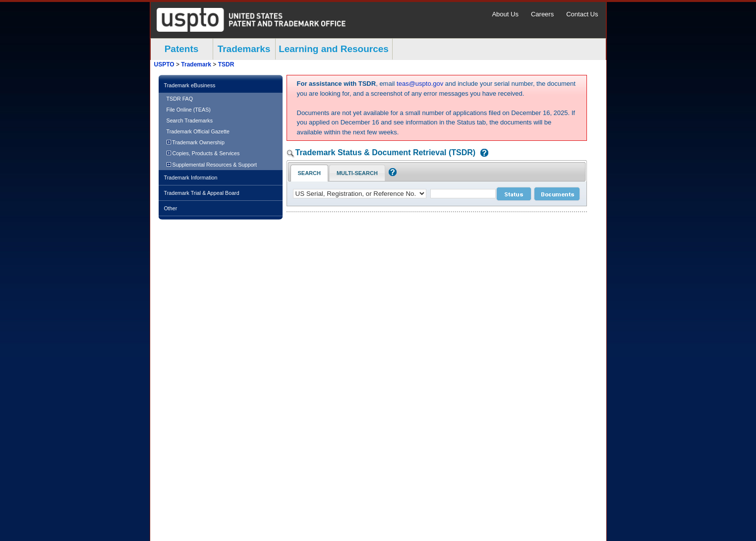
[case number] (463, 194)
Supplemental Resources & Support (212, 165)
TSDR (226, 64)
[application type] (360, 194)
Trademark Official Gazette (198, 131)
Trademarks (244, 49)
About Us (505, 14)
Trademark (196, 64)
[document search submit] (557, 194)
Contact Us (582, 14)
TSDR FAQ (180, 99)
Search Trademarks (190, 120)
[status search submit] (514, 194)
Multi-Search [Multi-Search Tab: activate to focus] (357, 173)
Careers (542, 14)
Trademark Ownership (196, 142)
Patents (182, 49)
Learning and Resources (334, 49)
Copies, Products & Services (203, 153)
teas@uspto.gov (420, 84)
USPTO (164, 64)
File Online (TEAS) (189, 110)
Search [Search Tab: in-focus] (309, 173)
